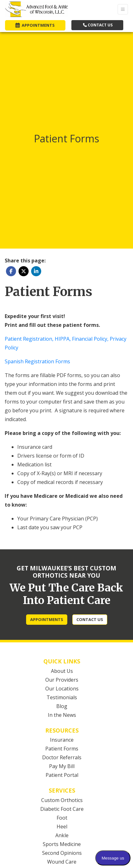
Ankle (62, 835)
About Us (62, 671)
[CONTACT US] (90, 620)
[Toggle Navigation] (123, 9)
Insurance (62, 740)
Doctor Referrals (62, 757)
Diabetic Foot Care (62, 809)
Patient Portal (62, 775)
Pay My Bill (62, 766)
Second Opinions (62, 853)
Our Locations (62, 689)
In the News (62, 715)
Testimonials (62, 697)
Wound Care (62, 862)
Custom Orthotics (62, 800)
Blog (62, 706)
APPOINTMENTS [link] (35, 25)
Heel (62, 827)
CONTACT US (98, 25)
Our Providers (62, 680)
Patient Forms (62, 749)
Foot (62, 818)
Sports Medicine (62, 844)
